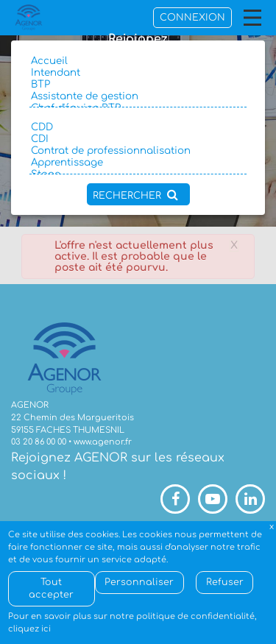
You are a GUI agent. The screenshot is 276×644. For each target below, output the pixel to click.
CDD (138, 127)
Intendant (138, 73)
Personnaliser (139, 582)
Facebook (175, 499)
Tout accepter (51, 588)
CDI (138, 139)
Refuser (225, 582)
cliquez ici (29, 629)
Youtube (213, 499)
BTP (138, 85)
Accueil (138, 61)
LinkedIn (250, 499)
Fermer (272, 527)
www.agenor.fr (103, 442)
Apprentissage (138, 163)
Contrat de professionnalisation (138, 151)
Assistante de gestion (138, 96)
